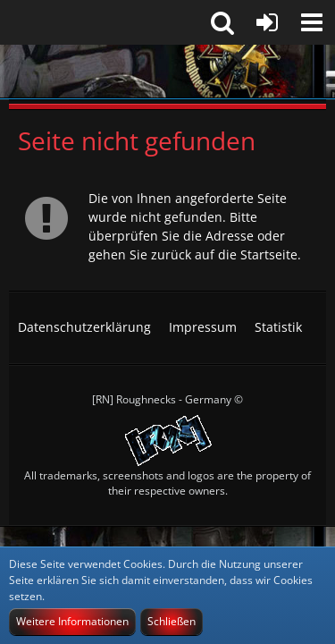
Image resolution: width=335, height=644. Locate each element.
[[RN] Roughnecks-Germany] (167, 72)
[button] (312, 22)
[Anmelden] (267, 22)
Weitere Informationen (72, 621)
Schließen (172, 621)
